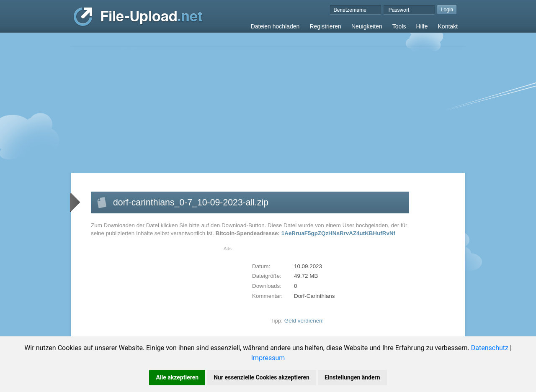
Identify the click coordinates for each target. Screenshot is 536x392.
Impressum (268, 358)
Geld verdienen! (304, 321)
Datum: (261, 266)
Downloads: (267, 286)
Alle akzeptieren (177, 377)
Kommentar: (267, 296)
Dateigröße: (267, 276)
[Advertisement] (268, 110)
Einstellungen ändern (352, 377)
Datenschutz (490, 348)
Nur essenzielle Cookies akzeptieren (262, 377)
